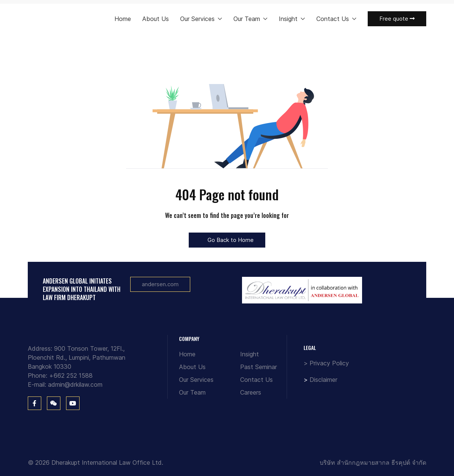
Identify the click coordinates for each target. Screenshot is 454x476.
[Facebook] (35, 403)
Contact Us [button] (336, 19)
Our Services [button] (201, 19)
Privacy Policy (329, 363)
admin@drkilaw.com (75, 384)
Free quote (397, 19)
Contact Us (256, 380)
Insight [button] (292, 19)
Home (123, 19)
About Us (156, 19)
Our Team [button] (250, 19)
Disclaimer (323, 380)
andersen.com (160, 284)
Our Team (192, 392)
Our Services (196, 380)
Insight (250, 354)
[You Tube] (73, 403)
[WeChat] (54, 403)
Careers (251, 392)
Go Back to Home (227, 240)
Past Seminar (259, 367)
